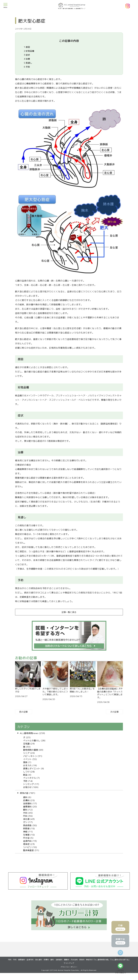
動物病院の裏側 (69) (33, 750)
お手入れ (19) (30, 765)
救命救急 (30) (30, 825)
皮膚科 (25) (29, 800)
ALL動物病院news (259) (33, 733)
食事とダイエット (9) (34, 768)
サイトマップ (69, 970)
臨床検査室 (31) (31, 850)
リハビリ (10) (30, 847)
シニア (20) (29, 753)
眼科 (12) (28, 810)
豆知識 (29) (29, 743)
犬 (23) (27, 737)
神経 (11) (28, 831)
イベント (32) (30, 759)
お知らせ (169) (31, 787)
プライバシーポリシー (69, 974)
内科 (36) (28, 816)
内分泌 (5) (28, 838)
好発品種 (29, 51)
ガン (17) (28, 822)
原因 (27, 47)
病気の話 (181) (28, 793)
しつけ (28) (29, 771)
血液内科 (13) (30, 841)
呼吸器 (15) (29, 828)
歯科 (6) (27, 797)
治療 (27, 59)
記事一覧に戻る (69, 612)
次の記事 (114, 712)
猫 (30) (27, 747)
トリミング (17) (31, 784)
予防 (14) (28, 781)
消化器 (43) (29, 819)
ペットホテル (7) (32, 778)
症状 (27, 55)
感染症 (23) (29, 844)
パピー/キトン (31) (33, 756)
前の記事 (24, 712)
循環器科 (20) (30, 806)
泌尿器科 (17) (30, 803)
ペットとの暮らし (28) (34, 740)
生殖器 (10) (29, 835)
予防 (27, 67)
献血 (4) (27, 775)
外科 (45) (28, 813)
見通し (28, 63)
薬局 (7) (27, 762)
